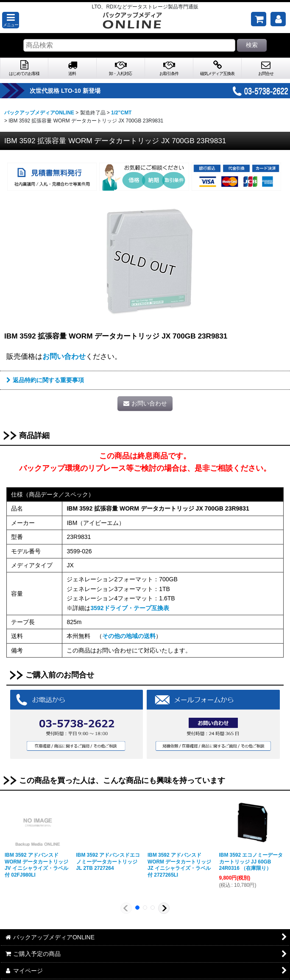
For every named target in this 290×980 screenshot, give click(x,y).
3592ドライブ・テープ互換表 (130, 608)
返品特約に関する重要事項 (45, 380)
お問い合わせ (64, 356)
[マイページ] (278, 19)
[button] (11, 20)
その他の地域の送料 (129, 636)
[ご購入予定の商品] (259, 19)
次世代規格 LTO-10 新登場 (76, 91)
